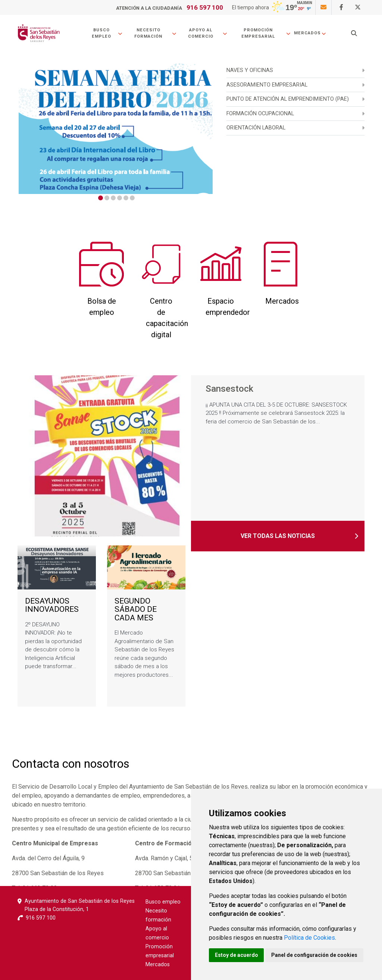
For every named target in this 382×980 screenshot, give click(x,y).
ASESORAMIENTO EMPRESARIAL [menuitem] (267, 85)
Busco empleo (107, 33)
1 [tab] (101, 198)
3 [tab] (113, 198)
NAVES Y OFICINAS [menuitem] (250, 70)
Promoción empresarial (266, 33)
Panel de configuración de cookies (315, 955)
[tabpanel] (116, 129)
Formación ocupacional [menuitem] (260, 114)
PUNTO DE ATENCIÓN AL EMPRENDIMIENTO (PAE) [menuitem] (288, 99)
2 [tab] (107, 198)
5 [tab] (126, 198)
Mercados (310, 33)
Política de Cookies (309, 938)
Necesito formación (155, 33)
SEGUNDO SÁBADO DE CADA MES (136, 609)
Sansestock (229, 389)
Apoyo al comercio (208, 33)
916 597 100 (205, 7)
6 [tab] (132, 198)
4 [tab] (120, 198)
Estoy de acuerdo (237, 955)
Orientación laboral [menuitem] (256, 128)
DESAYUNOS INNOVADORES (52, 605)
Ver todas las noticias (278, 536)
